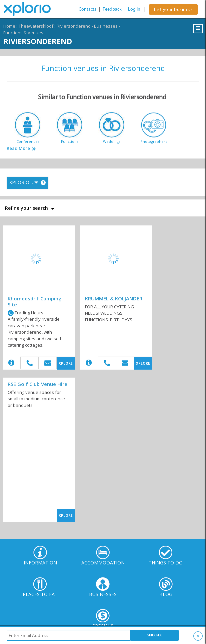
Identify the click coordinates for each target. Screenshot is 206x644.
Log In (134, 9)
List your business (173, 9)
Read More (18, 148)
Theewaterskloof (36, 26)
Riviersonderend (74, 26)
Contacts (87, 9)
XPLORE (66, 363)
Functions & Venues (23, 33)
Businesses (106, 26)
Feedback (112, 9)
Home (9, 26)
